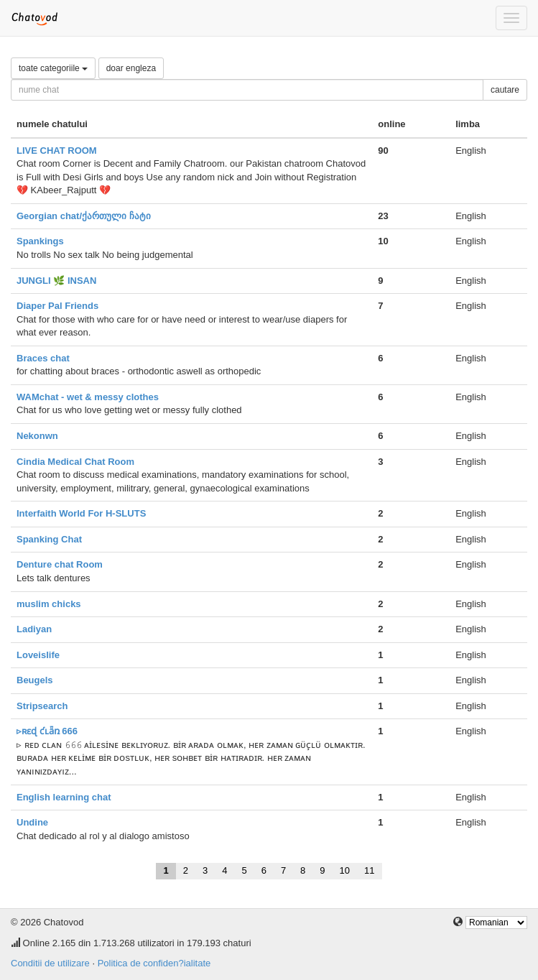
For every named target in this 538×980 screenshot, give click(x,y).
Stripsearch (42, 706)
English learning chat (64, 797)
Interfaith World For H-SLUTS (81, 513)
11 (369, 870)
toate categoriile (53, 68)
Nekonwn (37, 436)
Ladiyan (34, 629)
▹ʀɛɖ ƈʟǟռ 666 (47, 731)
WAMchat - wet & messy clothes (88, 397)
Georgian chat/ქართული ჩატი (84, 216)
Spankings (40, 241)
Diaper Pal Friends (57, 306)
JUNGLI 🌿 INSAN (56, 281)
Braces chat (43, 358)
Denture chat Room (60, 564)
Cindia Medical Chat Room (75, 462)
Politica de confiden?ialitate (154, 963)
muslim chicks (49, 604)
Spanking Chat (49, 539)
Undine (32, 822)
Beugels (35, 680)
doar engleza (131, 68)
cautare (505, 90)
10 (345, 870)
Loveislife (38, 655)
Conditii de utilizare (50, 963)
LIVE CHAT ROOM (57, 151)
